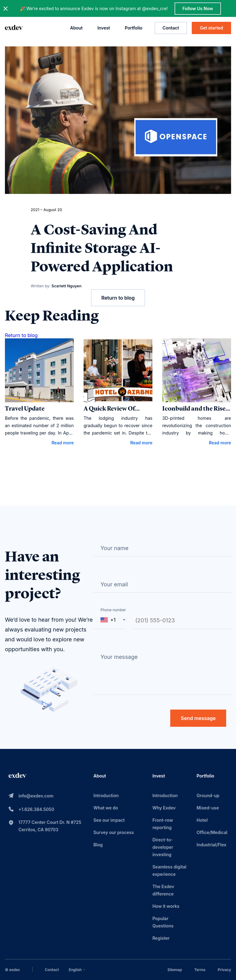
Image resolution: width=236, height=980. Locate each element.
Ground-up (208, 795)
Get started (211, 28)
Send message (198, 718)
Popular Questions (163, 922)
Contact (171, 28)
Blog (98, 845)
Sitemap (175, 970)
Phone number (113, 610)
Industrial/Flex (212, 845)
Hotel (202, 820)
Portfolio (134, 28)
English (78, 970)
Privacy (224, 970)
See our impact (109, 820)
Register (161, 938)
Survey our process (114, 832)
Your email (114, 584)
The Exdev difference (163, 890)
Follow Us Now (198, 8)
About (76, 28)
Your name (114, 548)
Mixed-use (208, 808)
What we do (106, 808)
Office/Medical (212, 832)
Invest (104, 28)
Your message (119, 657)
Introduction (106, 795)
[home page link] (14, 28)
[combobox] (78, 970)
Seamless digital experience (169, 870)
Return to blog (118, 298)
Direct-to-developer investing (163, 847)
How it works (166, 906)
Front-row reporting (163, 824)
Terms (200, 970)
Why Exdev (164, 808)
